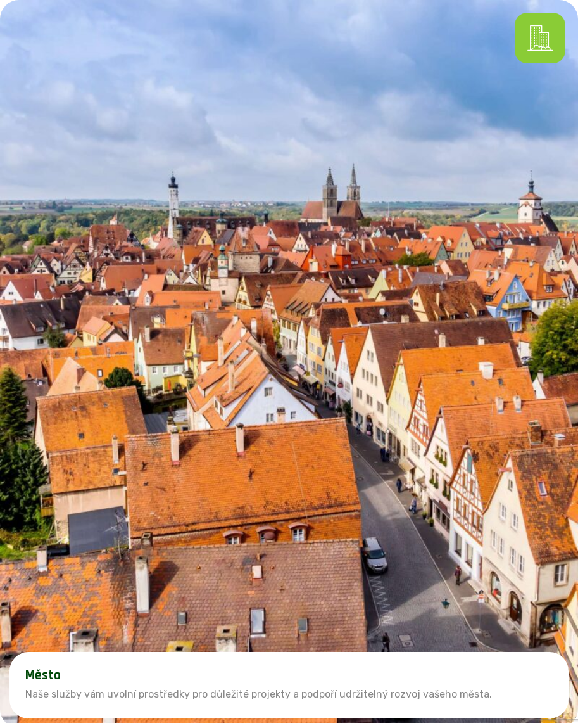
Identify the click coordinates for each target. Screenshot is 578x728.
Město (43, 675)
